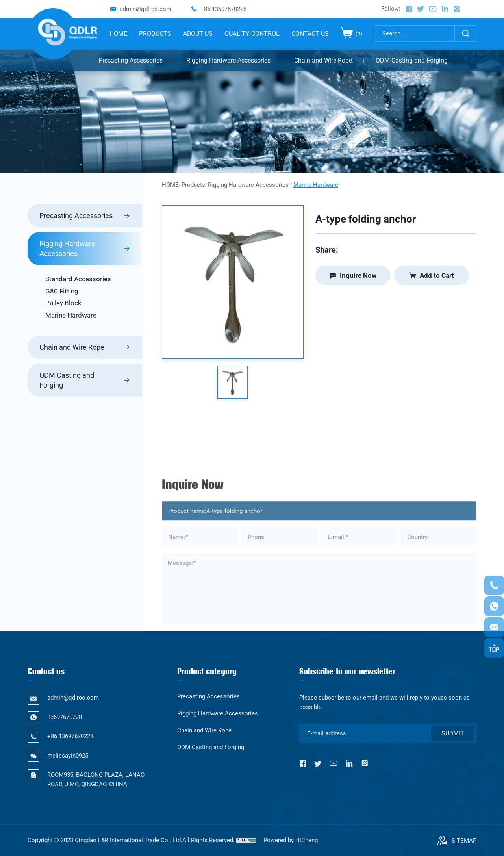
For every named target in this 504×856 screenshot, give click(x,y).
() (358, 33)
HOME (118, 34)
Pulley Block (63, 303)
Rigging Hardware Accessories (228, 60)
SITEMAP (464, 841)
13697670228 (65, 717)
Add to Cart (437, 275)
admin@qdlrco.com (145, 9)
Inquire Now (358, 275)
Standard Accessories (78, 279)
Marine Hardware (71, 315)
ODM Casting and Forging (412, 60)
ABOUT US (198, 34)
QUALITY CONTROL (252, 34)
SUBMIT (453, 733)
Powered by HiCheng (291, 840)
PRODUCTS (155, 34)
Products (193, 185)
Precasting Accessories (131, 60)
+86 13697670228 (223, 9)
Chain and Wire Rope (323, 60)
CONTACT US (310, 34)
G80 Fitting (62, 291)
